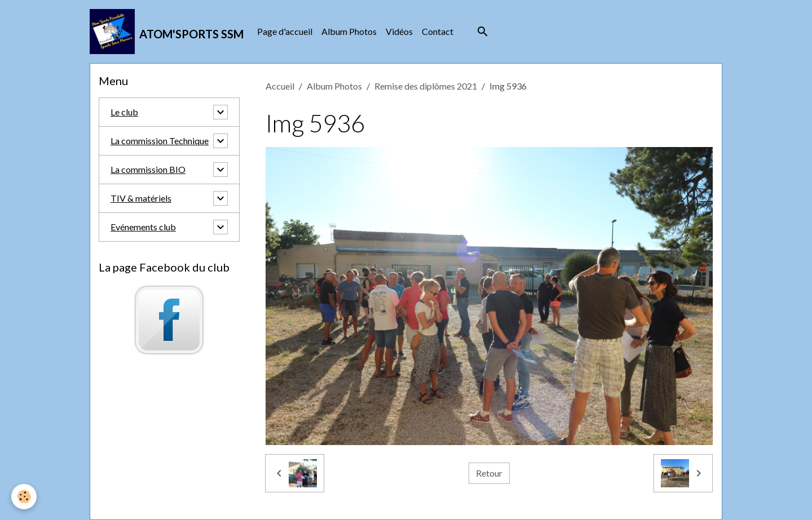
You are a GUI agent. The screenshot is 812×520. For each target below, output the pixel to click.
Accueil (280, 86)
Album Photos (349, 31)
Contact (438, 31)
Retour (489, 473)
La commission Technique (160, 141)
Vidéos (399, 31)
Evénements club (143, 227)
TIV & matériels (141, 198)
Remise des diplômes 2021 (426, 86)
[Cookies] (24, 497)
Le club (124, 112)
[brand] (167, 32)
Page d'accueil (285, 31)
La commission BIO (148, 169)
